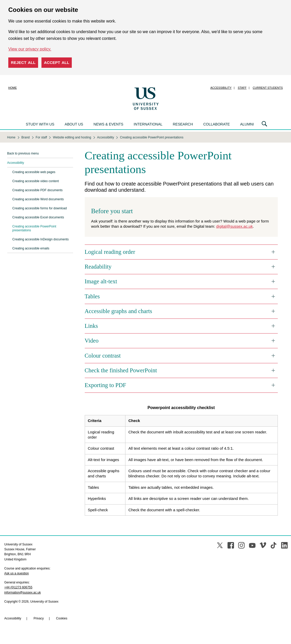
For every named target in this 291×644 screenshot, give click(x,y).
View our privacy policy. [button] (30, 49)
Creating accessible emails (31, 248)
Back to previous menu (23, 153)
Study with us (40, 124)
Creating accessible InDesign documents (41, 239)
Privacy (38, 618)
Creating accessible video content (36, 181)
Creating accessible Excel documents (38, 217)
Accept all (57, 62)
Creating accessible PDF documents (38, 190)
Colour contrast (103, 356)
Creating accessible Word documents (38, 199)
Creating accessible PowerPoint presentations (34, 228)
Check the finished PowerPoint (121, 370)
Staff (242, 88)
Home (13, 88)
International (148, 124)
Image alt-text (101, 281)
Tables (92, 296)
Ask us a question (17, 573)
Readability (98, 267)
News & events (108, 124)
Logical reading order (110, 252)
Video (92, 341)
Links (91, 326)
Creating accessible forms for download (40, 208)
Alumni (247, 124)
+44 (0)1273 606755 (18, 587)
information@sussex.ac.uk (23, 593)
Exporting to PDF (105, 385)
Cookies (62, 618)
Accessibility (221, 88)
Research (183, 124)
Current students (268, 88)
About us (74, 124)
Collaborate (216, 124)
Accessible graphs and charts (119, 311)
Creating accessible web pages (34, 172)
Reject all (23, 62)
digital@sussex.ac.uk (234, 226)
